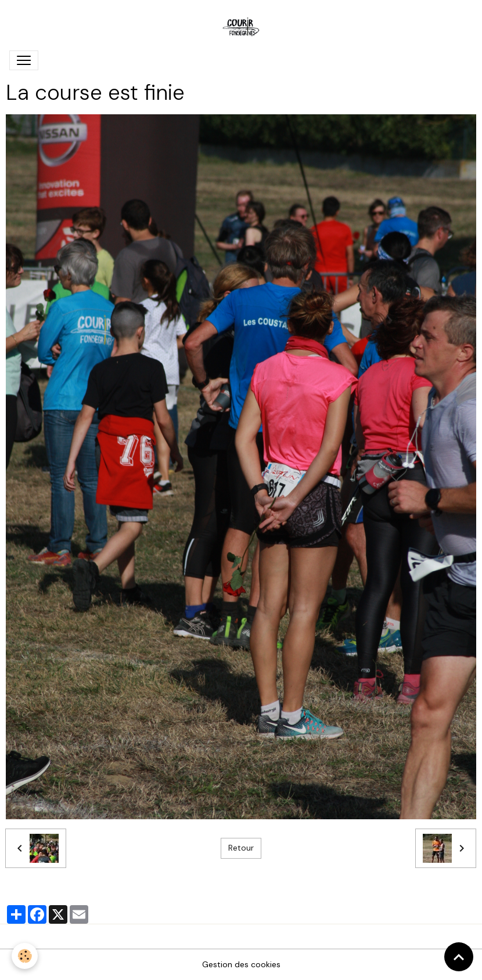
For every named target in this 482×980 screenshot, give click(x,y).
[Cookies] (25, 956)
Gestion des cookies (241, 964)
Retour (241, 848)
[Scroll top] (459, 957)
